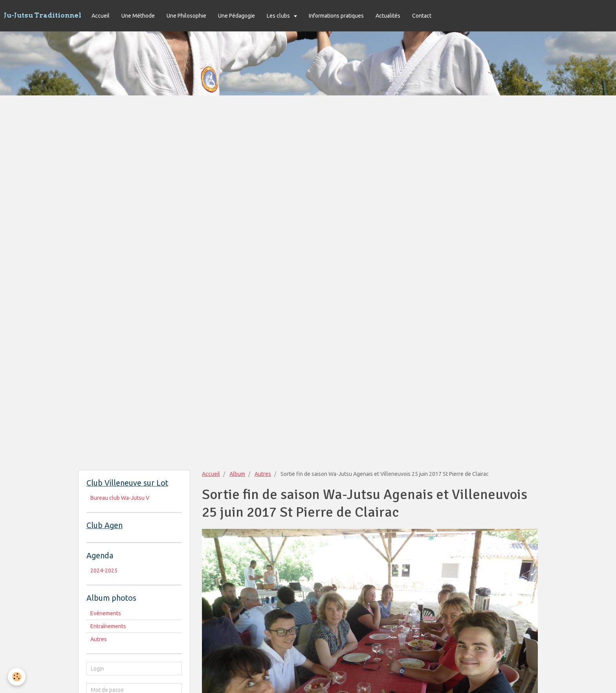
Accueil (101, 16)
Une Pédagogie (236, 16)
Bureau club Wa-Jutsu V (120, 498)
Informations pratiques (336, 16)
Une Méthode (138, 16)
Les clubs (279, 16)
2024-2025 (104, 570)
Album (237, 474)
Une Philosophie (186, 16)
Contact (422, 16)
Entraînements (108, 626)
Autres (263, 474)
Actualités (388, 16)
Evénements (106, 613)
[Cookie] (17, 677)
